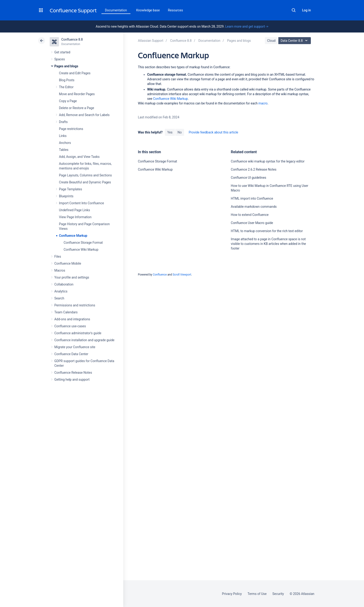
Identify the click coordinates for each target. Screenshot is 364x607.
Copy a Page (68, 101)
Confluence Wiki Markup (81, 250)
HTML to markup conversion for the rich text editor (267, 231)
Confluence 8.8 (72, 39)
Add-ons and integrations (72, 319)
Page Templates (70, 189)
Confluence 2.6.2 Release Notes (253, 169)
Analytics (61, 291)
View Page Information (75, 217)
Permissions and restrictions (75, 305)
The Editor (66, 87)
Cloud (271, 41)
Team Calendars (66, 312)
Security (278, 594)
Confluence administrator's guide (78, 333)
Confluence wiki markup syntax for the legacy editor (268, 161)
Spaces (60, 59)
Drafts (63, 122)
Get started (62, 52)
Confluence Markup (73, 236)
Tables (64, 150)
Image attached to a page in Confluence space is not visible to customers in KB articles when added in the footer (268, 244)
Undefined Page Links (75, 210)
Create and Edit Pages (75, 73)
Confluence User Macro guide (252, 223)
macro (263, 103)
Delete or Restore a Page (76, 108)
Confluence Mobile (68, 263)
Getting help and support (72, 380)
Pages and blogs (66, 66)
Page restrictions (71, 129)
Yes (170, 132)
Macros (60, 270)
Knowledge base (148, 10)
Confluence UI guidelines (248, 178)
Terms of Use (257, 594)
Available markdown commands (254, 207)
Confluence (160, 275)
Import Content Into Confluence (81, 203)
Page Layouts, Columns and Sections (85, 175)
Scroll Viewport (182, 275)
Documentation (116, 10)
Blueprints (66, 196)
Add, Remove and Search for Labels (84, 115)
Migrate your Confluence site (75, 347)
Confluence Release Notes (73, 373)
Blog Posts (67, 80)
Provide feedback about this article (213, 132)
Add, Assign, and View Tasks (79, 157)
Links (63, 136)
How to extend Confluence (250, 215)
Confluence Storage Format (83, 243)
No (180, 132)
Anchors (65, 143)
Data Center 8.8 (295, 41)
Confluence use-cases (70, 326)
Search (294, 10)
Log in (306, 10)
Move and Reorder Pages (77, 94)
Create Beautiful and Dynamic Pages (85, 182)
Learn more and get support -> (247, 26)
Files (58, 256)
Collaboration (64, 284)
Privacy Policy (232, 594)
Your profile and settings (72, 277)
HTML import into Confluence (252, 198)
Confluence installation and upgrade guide (84, 340)
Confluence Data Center (71, 354)
